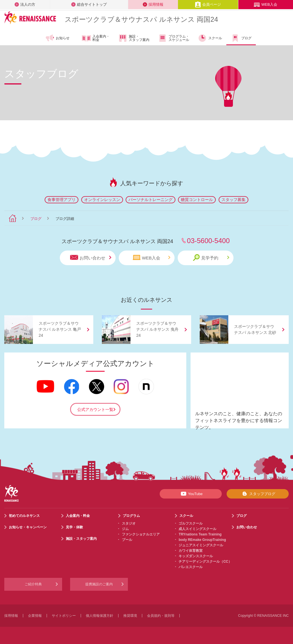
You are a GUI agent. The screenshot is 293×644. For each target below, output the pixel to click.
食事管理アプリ (62, 200)
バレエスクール (191, 567)
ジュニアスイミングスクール (201, 545)
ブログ (241, 38)
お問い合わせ (91, 258)
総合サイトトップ (89, 4)
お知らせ (57, 38)
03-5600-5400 (208, 241)
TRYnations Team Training (200, 534)
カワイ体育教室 (191, 551)
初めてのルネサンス (24, 516)
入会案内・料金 (96, 38)
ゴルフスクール (191, 523)
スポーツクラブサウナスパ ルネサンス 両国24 (141, 19)
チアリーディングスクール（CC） (205, 562)
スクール (210, 38)
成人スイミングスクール (197, 529)
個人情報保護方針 (100, 616)
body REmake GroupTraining (202, 540)
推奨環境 (130, 616)
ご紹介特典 (33, 584)
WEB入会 (266, 4)
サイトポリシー (64, 616)
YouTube (191, 494)
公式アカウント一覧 (95, 409)
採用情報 (153, 4)
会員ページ (208, 4)
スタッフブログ (258, 494)
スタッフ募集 (233, 200)
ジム (125, 529)
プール (127, 540)
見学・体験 (74, 527)
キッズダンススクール (196, 556)
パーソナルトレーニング (151, 200)
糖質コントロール (197, 200)
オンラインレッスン (102, 200)
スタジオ (129, 523)
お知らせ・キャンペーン (28, 527)
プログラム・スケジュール (174, 38)
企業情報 (35, 616)
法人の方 (25, 4)
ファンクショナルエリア (141, 534)
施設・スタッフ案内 (134, 38)
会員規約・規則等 (161, 616)
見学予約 (211, 258)
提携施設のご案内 (99, 584)
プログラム (131, 516)
